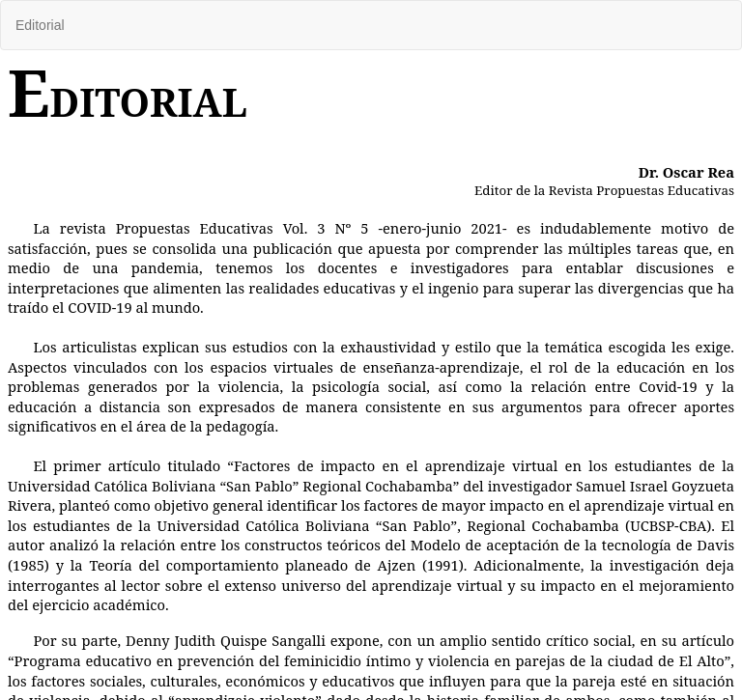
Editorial (40, 25)
